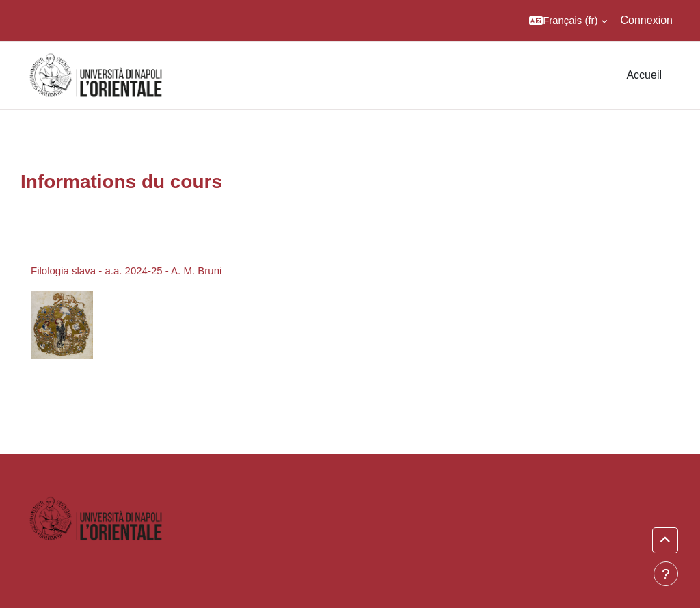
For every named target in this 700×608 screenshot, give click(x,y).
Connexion (647, 20)
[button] (568, 21)
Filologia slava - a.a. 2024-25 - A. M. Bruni (126, 270)
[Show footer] (666, 574)
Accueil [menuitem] (644, 75)
